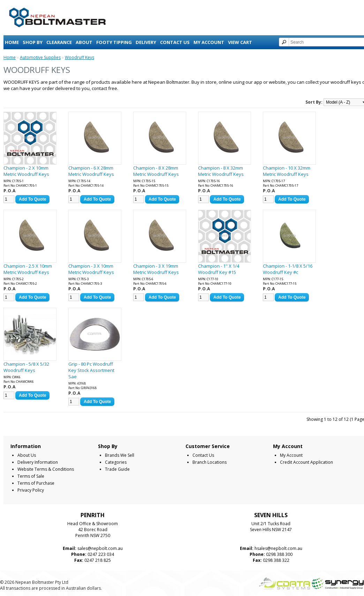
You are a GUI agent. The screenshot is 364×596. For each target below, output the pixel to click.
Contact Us (175, 42)
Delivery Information (38, 462)
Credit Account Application (306, 462)
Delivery (146, 42)
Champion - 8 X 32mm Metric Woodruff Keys (221, 171)
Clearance (59, 42)
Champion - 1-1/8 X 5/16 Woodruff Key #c (288, 269)
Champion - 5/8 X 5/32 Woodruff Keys (26, 367)
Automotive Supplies (40, 57)
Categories (116, 462)
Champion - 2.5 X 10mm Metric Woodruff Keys (28, 269)
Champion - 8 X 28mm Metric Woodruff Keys (156, 171)
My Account (209, 42)
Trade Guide (117, 469)
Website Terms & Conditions (46, 469)
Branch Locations (210, 462)
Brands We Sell (120, 455)
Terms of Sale (31, 476)
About (84, 42)
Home (12, 42)
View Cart (240, 42)
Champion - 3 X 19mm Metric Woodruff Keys (156, 269)
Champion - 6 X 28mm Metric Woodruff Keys (91, 171)
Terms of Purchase (36, 483)
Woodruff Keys (79, 57)
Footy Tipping (114, 42)
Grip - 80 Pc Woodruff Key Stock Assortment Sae (91, 370)
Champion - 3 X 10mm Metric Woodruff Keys (91, 269)
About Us (27, 455)
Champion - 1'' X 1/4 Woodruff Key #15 (219, 269)
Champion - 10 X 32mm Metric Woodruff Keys (287, 171)
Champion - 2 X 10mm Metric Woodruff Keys (26, 171)
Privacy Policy (31, 490)
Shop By (33, 42)
